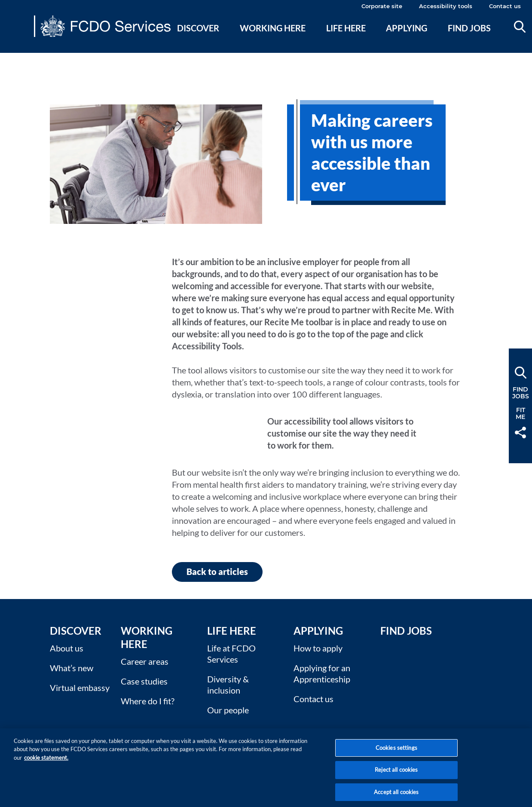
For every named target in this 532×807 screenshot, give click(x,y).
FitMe (520, 413)
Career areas (145, 661)
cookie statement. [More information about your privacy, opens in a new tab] (46, 763)
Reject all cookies (396, 776)
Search (520, 27)
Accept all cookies (396, 798)
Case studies (144, 681)
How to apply (318, 648)
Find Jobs (406, 631)
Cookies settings (396, 753)
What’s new (72, 668)
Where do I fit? (148, 701)
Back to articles (217, 572)
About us (67, 648)
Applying (407, 28)
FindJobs (521, 393)
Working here (273, 28)
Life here (346, 28)
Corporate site (382, 6)
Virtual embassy (80, 688)
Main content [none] (20, 58)
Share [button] (520, 433)
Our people (228, 710)
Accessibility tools (446, 6)
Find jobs (469, 28)
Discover (198, 28)
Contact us (505, 6)
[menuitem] (198, 38)
